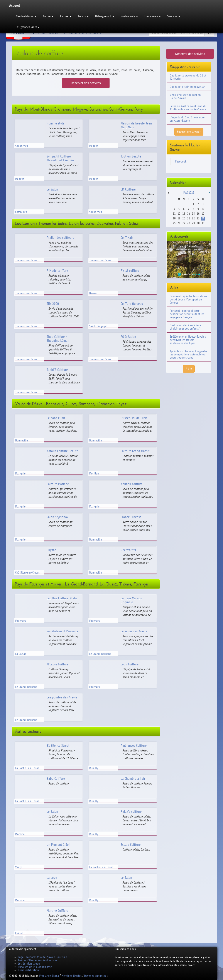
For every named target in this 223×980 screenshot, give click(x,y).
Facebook (181, 162)
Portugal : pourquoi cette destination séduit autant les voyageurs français (187, 314)
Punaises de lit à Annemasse (35, 967)
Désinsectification (28, 970)
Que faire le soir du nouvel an (188, 87)
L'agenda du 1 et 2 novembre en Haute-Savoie (187, 119)
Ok (209, 33)
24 (203, 218)
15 (193, 214)
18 (174, 218)
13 (184, 214)
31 (203, 223)
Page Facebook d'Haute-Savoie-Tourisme (42, 957)
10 (203, 209)
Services (174, 16)
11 (174, 214)
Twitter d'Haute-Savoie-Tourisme (38, 960)
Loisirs (83, 16)
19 (179, 218)
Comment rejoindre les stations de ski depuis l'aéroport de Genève (188, 299)
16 (198, 214)
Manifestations (26, 16)
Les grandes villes (27, 27)
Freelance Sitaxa (49, 976)
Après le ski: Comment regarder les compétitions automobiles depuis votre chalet (189, 354)
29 (193, 223)
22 (193, 218)
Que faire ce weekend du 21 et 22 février (188, 77)
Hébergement (105, 16)
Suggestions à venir (189, 132)
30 (198, 223)
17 (203, 214)
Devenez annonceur (96, 976)
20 (184, 218)
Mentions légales (71, 976)
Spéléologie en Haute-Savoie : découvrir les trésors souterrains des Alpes (188, 340)
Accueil (14, 5)
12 (179, 214)
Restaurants (129, 16)
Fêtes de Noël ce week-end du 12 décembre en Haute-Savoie (188, 108)
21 (188, 218)
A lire (189, 369)
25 (174, 223)
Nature (48, 16)
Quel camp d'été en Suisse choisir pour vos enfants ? (185, 327)
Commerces (153, 16)
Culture (66, 16)
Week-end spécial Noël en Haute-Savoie (185, 96)
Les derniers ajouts (29, 964)
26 (179, 223)
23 (198, 218)
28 (188, 223)
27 (184, 223)
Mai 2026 (189, 193)
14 (188, 214)
